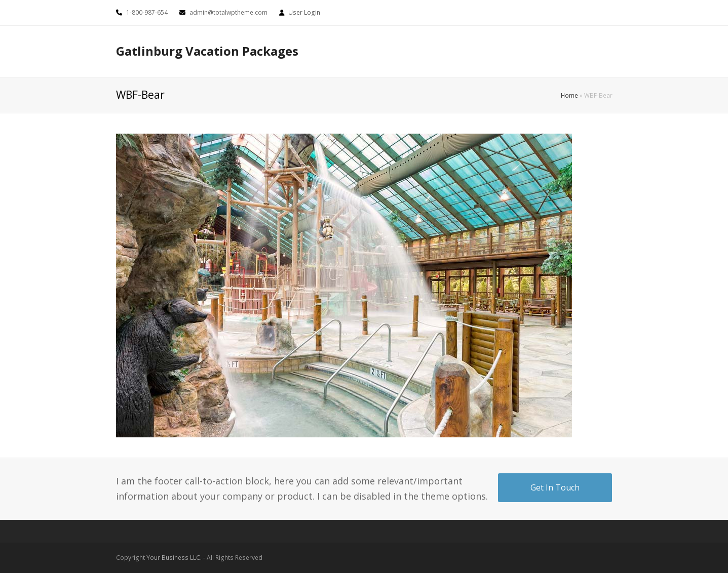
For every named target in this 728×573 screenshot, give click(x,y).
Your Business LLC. (174, 558)
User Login (304, 12)
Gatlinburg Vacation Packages (207, 51)
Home (569, 95)
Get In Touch (555, 487)
